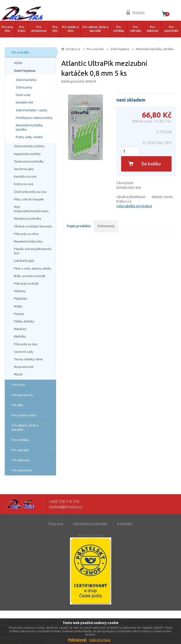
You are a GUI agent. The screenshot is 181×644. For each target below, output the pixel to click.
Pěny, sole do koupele (29, 199)
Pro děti (55, 29)
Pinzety (19, 314)
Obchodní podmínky (90, 524)
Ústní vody (23, 95)
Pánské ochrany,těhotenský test (33, 251)
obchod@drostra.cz (66, 507)
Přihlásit (139, 12)
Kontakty (125, 524)
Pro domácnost (39, 29)
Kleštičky (20, 336)
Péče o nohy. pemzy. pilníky (33, 268)
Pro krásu (22, 29)
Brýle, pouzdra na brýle (30, 276)
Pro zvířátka (119, 29)
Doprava (56, 524)
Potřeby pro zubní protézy (34, 118)
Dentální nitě (24, 102)
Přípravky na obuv (26, 234)
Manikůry (20, 329)
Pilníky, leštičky (24, 321)
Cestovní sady (23, 352)
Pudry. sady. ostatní (29, 137)
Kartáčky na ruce (25, 176)
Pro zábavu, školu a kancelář (95, 29)
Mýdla (18, 63)
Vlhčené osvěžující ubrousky (33, 226)
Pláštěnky (21, 298)
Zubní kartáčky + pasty (31, 110)
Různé (18, 374)
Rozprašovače (24, 367)
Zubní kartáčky (26, 80)
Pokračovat (77, 640)
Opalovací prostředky (29, 161)
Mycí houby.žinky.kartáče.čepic (31, 209)
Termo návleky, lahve (28, 359)
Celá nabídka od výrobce (134, 206)
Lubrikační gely (24, 261)
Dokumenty (106, 226)
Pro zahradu (135, 29)
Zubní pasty (24, 87)
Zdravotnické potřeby (29, 146)
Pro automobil (171, 29)
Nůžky (18, 306)
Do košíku (151, 164)
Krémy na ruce (24, 184)
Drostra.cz (73, 49)
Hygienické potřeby (27, 154)
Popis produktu (79, 226)
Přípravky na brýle (26, 283)
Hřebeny (20, 291)
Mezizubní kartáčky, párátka (29, 127)
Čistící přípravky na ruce (30, 192)
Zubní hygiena (25, 71)
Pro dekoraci (153, 29)
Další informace (100, 640)
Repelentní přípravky (28, 241)
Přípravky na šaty (26, 344)
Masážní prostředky (27, 219)
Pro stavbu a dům (70, 29)
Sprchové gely (24, 169)
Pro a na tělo (7, 29)
